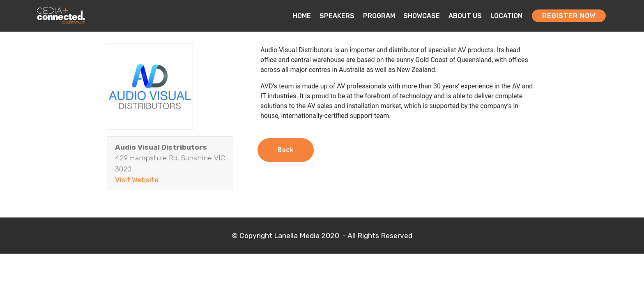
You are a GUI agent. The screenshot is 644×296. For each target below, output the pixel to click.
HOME (302, 16)
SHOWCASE (422, 16)
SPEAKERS (337, 16)
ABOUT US (465, 16)
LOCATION (506, 16)
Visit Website (137, 180)
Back (286, 150)
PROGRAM (379, 16)
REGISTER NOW (569, 16)
